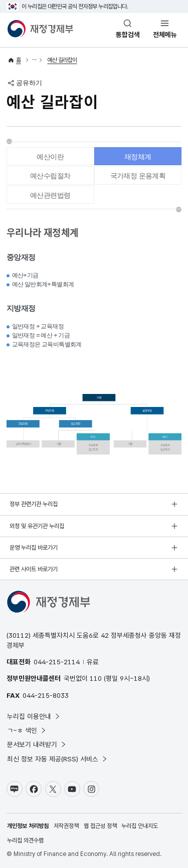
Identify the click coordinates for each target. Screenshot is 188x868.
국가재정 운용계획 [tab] (138, 176)
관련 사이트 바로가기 (34, 569)
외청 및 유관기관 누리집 (37, 526)
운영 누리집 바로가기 (34, 548)
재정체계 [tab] (138, 157)
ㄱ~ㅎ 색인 (27, 730)
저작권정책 (66, 826)
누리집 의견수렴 (25, 840)
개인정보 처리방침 (28, 826)
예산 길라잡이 (62, 60)
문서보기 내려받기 (37, 744)
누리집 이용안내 (34, 716)
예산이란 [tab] (50, 157)
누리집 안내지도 (140, 826)
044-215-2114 (57, 662)
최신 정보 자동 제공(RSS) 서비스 (57, 759)
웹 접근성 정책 (100, 826)
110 (96, 678)
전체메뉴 (165, 35)
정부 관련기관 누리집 (34, 504)
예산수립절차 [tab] (50, 176)
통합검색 (128, 35)
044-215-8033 (46, 695)
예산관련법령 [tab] (50, 195)
